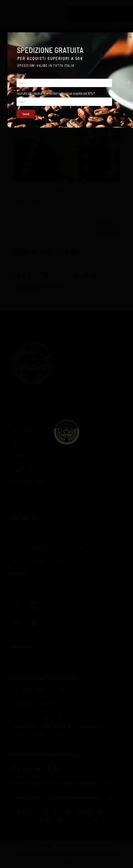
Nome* (21, 429)
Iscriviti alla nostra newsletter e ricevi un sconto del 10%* (56, 448)
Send (24, 468)
